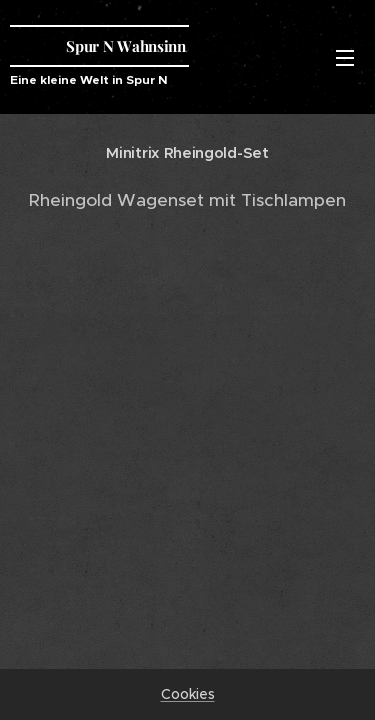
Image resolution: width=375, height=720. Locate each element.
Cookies (188, 694)
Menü (345, 58)
